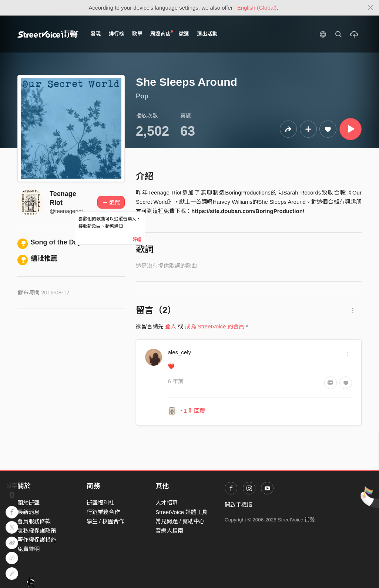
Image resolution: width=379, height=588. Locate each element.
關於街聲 (28, 503)
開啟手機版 (239, 505)
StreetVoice (48, 34)
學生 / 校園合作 (106, 521)
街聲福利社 (100, 503)
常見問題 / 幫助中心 (180, 521)
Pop (142, 96)
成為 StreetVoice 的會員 (215, 326)
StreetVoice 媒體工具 (182, 512)
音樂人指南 (169, 530)
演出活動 (207, 34)
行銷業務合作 (103, 512)
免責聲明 (28, 549)
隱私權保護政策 (37, 530)
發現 (96, 34)
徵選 (184, 34)
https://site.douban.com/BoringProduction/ (248, 211)
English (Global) (257, 8)
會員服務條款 (34, 521)
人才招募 (167, 503)
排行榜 (117, 34)
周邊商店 (162, 33)
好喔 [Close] (137, 240)
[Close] (371, 8)
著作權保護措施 (37, 540)
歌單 (137, 34)
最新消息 (28, 512)
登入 (171, 326)
